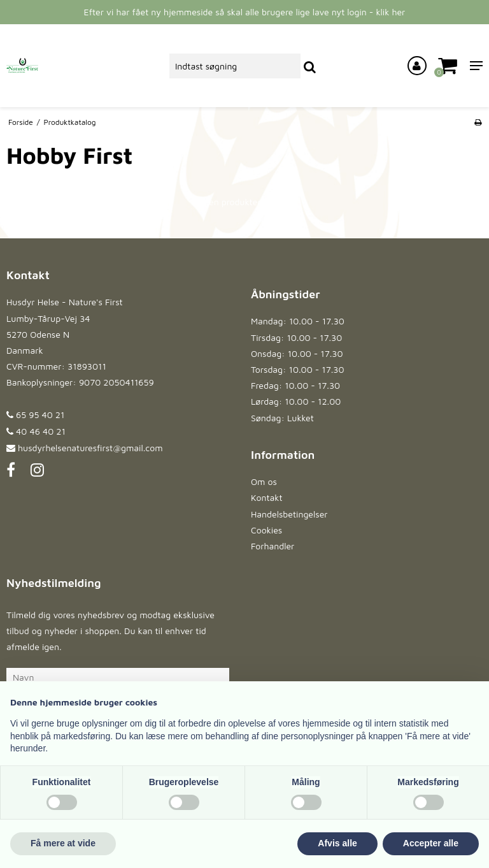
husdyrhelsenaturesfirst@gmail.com (90, 448)
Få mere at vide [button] (63, 843)
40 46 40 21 (36, 431)
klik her (390, 12)
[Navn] (118, 676)
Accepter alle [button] (431, 843)
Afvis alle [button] (337, 843)
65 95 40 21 (35, 415)
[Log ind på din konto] (417, 66)
